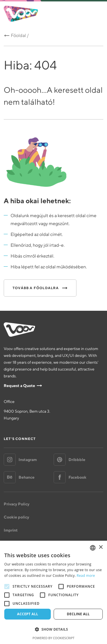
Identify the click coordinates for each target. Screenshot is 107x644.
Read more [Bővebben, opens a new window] (86, 576)
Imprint (11, 530)
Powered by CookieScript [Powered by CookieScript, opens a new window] (53, 638)
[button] (53, 629)
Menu (97, 14)
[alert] (53, 592)
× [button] (101, 547)
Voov (21, 14)
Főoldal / (20, 35)
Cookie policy (16, 517)
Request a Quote (19, 386)
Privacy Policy (17, 504)
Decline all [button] (78, 614)
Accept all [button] (28, 614)
